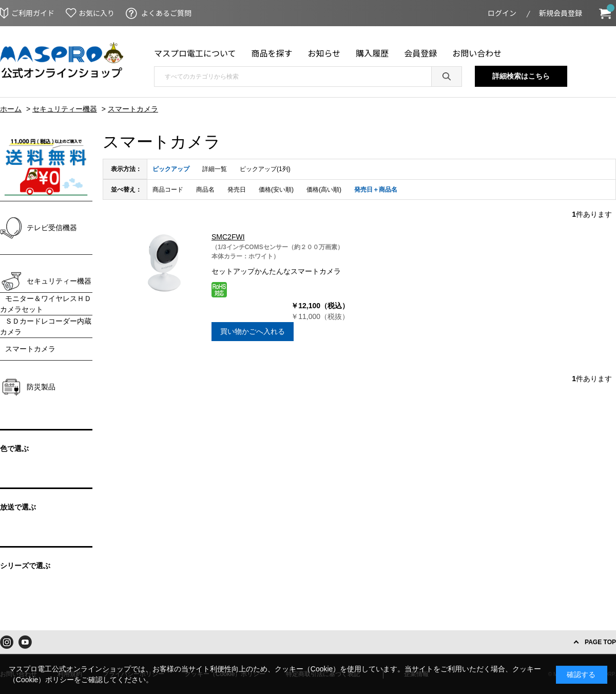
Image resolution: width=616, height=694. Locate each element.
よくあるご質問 (166, 13)
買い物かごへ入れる (253, 331)
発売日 (237, 190)
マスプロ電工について (195, 53)
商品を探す (272, 53)
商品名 (205, 190)
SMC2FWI (228, 237)
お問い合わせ (477, 53)
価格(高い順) (324, 190)
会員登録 (420, 53)
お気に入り (97, 13)
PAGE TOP (600, 642)
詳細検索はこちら (521, 76)
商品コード (168, 190)
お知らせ (324, 53)
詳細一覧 (215, 169)
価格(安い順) (276, 190)
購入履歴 (372, 53)
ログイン (502, 13)
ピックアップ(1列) (265, 169)
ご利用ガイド (33, 13)
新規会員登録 (561, 13)
